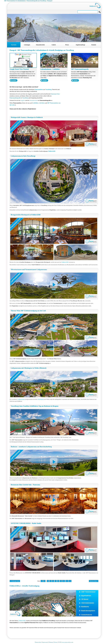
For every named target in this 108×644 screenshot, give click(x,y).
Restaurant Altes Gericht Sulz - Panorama (25, 485)
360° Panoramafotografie (80, 69)
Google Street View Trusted (19, 69)
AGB (60, 642)
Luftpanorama (21, 399)
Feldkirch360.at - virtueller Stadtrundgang (24, 586)
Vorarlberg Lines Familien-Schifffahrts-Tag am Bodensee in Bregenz (35, 406)
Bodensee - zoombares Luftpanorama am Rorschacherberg (31, 447)
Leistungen (27, 45)
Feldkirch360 (52, 151)
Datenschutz (38, 642)
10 (64, 581)
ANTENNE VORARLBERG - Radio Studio (26, 523)
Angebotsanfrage (80, 45)
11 (67, 581)
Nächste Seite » (94, 581)
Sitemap (51, 642)
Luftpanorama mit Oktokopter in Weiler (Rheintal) (29, 368)
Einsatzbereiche (40, 45)
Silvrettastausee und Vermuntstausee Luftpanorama (29, 270)
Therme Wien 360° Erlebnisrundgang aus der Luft (28, 311)
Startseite (14, 45)
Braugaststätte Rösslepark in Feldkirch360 (26, 215)
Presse (67, 45)
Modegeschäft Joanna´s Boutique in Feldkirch (27, 117)
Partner (56, 642)
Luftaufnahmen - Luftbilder (50, 69)
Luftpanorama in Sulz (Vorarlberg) (23, 156)
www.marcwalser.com (68, 642)
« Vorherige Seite (15, 581)
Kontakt (94, 45)
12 (70, 581)
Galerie (54, 45)
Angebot (23, 100)
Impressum (45, 642)
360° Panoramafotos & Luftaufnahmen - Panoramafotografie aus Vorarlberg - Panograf (28, 1)
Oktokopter (41, 399)
